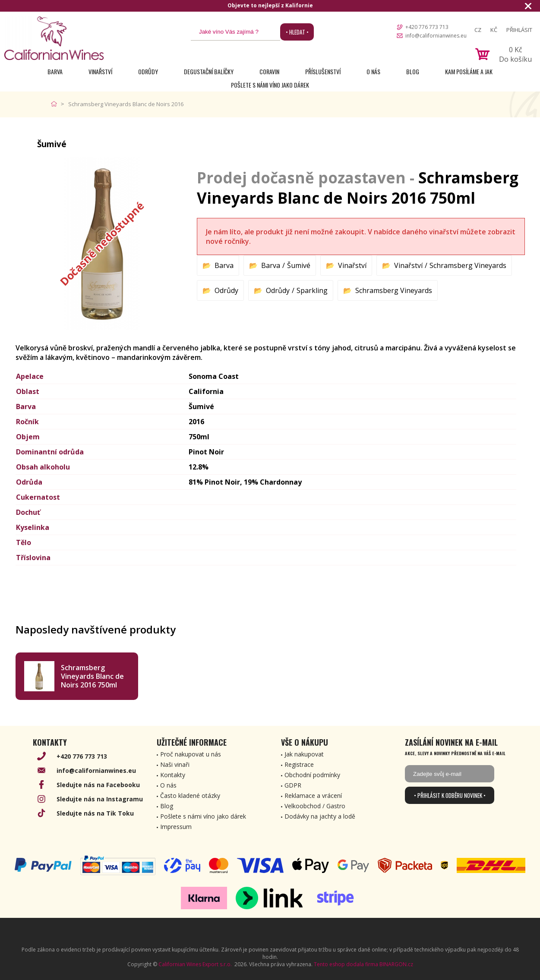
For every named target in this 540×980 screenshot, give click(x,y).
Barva (55, 71)
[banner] (54, 38)
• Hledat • (297, 32)
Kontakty (173, 775)
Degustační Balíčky (209, 71)
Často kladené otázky (190, 796)
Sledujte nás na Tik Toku (95, 813)
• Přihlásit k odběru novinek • (450, 795)
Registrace (299, 764)
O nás (373, 71)
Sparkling (312, 290)
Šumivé (299, 265)
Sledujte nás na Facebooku (98, 785)
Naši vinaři (175, 764)
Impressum (176, 827)
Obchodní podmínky (312, 775)
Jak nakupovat (304, 754)
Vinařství (100, 71)
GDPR (293, 785)
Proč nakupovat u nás (191, 754)
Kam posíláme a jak (469, 71)
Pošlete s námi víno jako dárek (270, 85)
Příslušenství (323, 71)
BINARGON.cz (396, 964)
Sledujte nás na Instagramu (100, 799)
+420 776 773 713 (427, 27)
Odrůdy (148, 71)
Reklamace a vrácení (313, 796)
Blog (413, 71)
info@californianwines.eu (436, 36)
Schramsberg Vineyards (468, 265)
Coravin (269, 71)
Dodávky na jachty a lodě (320, 816)
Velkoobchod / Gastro (315, 806)
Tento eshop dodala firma (346, 964)
